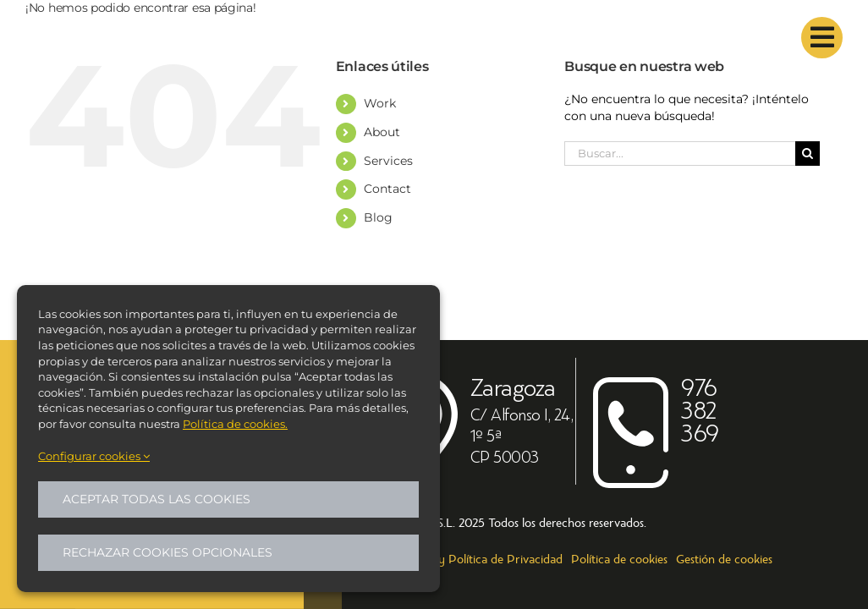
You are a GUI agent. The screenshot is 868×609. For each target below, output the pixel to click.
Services (388, 161)
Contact (387, 189)
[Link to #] (822, 38)
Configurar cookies (94, 456)
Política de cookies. (235, 424)
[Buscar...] (680, 154)
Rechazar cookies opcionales (168, 552)
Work (380, 103)
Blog (378, 217)
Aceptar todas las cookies (157, 499)
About (382, 132)
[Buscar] (808, 154)
